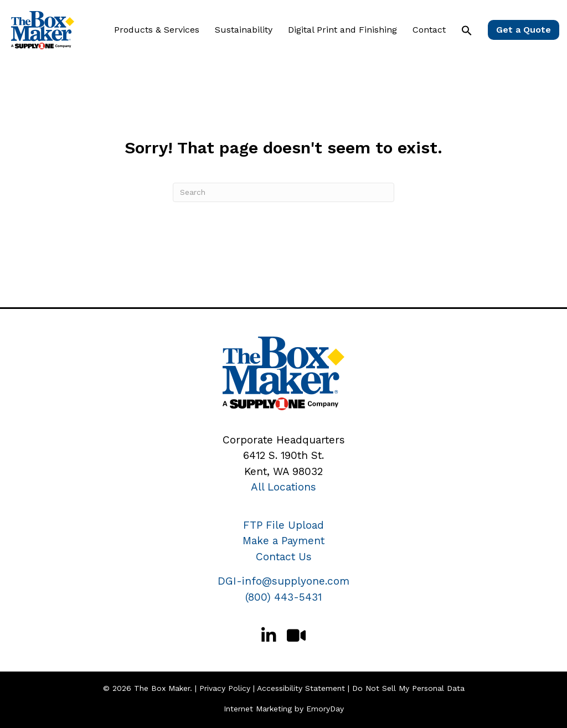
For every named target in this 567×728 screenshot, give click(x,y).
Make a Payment (283, 541)
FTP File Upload (283, 525)
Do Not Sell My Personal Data (408, 688)
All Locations (283, 487)
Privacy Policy (225, 688)
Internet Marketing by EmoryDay (284, 709)
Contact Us (284, 557)
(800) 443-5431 (283, 597)
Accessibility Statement (301, 688)
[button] (467, 30)
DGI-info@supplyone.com (283, 581)
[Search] (283, 192)
